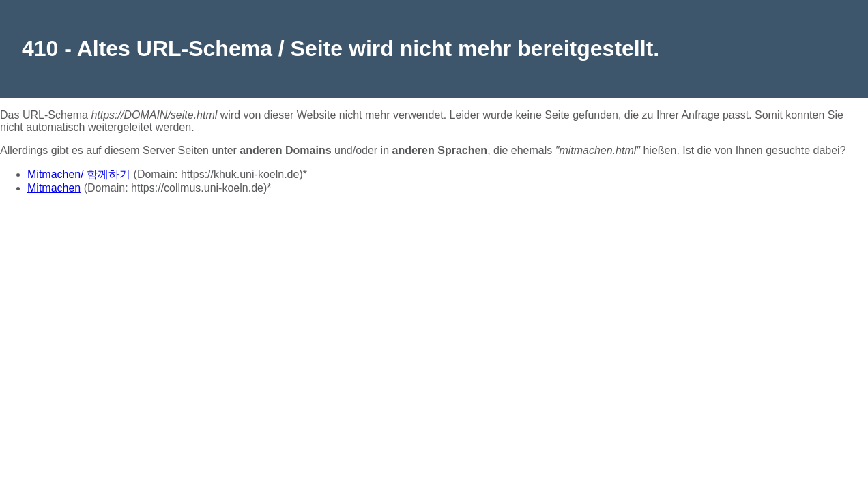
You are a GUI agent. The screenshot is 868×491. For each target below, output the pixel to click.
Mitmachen (54, 188)
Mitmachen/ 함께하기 (79, 174)
